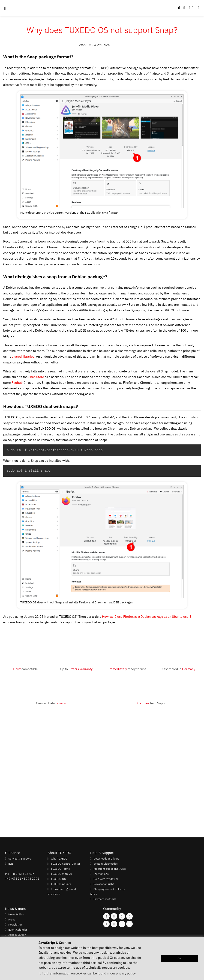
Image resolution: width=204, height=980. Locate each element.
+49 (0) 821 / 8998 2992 (22, 878)
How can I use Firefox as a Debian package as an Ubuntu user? (147, 616)
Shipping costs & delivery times (108, 891)
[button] (199, 8)
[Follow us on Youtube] (106, 924)
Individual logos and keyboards (62, 891)
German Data (51, 703)
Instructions (101, 874)
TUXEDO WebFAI (61, 874)
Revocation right (104, 884)
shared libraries (23, 356)
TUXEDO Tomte (60, 869)
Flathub (17, 382)
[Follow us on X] (129, 916)
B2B (11, 863)
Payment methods (105, 899)
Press (12, 919)
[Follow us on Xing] (114, 924)
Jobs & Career (17, 935)
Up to (76, 669)
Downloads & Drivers (106, 858)
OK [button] (179, 958)
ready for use (127, 669)
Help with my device (106, 879)
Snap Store (36, 377)
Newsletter (15, 924)
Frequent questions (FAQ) (110, 869)
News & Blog (16, 914)
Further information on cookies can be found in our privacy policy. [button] (89, 973)
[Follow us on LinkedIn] (122, 924)
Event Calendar (18, 929)
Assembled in (178, 669)
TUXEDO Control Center (65, 863)
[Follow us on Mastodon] (122, 916)
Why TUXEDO (59, 858)
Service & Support (19, 858)
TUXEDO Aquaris (61, 884)
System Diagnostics (106, 863)
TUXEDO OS (58, 879)
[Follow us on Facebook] (106, 916)
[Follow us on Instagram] (114, 916)
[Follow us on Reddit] (129, 924)
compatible (25, 669)
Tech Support (153, 703)
